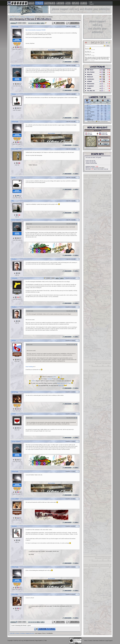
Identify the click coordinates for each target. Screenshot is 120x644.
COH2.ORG (12, 17)
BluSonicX (90, 77)
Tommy (14, 94)
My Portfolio (52, 50)
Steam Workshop (29, 367)
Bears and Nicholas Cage (64, 383)
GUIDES (84, 3)
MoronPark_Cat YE (91, 107)
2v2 (94, 103)
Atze (86, 57)
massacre (50, 379)
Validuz (89, 88)
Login (91, 2)
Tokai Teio (89, 109)
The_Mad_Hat (91, 91)
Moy (13, 201)
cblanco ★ (89, 113)
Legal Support (109, 641)
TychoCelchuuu (16, 66)
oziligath (89, 81)
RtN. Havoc (90, 70)
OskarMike (15, 594)
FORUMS (39, 3)
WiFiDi (14, 341)
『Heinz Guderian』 (91, 115)
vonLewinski (89, 117)
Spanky (14, 177)
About (86, 641)
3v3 (101, 103)
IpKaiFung (15, 392)
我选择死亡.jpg (90, 120)
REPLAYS (75, 3)
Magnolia (90, 74)
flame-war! (61, 386)
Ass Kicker (87, 52)
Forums (17, 17)
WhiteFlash (15, 27)
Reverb (86, 48)
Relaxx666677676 (16, 149)
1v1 (88, 103)
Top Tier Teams (98, 131)
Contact (90, 641)
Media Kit (102, 641)
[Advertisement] (81, 9)
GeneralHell (15, 499)
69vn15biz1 (102, 168)
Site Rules (96, 641)
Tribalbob (14, 278)
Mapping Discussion (30, 17)
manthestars (91, 79)
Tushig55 (88, 118)
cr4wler (14, 414)
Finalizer (14, 259)
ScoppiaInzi (90, 86)
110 (87, 106)
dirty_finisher (91, 72)
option (54, 377)
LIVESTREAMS (50, 3)
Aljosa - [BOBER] (90, 112)
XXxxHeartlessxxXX (94, 148)
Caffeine (33, 381)
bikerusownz (91, 84)
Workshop (22, 17)
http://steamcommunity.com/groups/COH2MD (36, 30)
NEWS (31, 3)
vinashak (14, 526)
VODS (68, 3)
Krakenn (88, 110)
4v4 (107, 103)
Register (92, 4)
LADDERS (60, 3)
